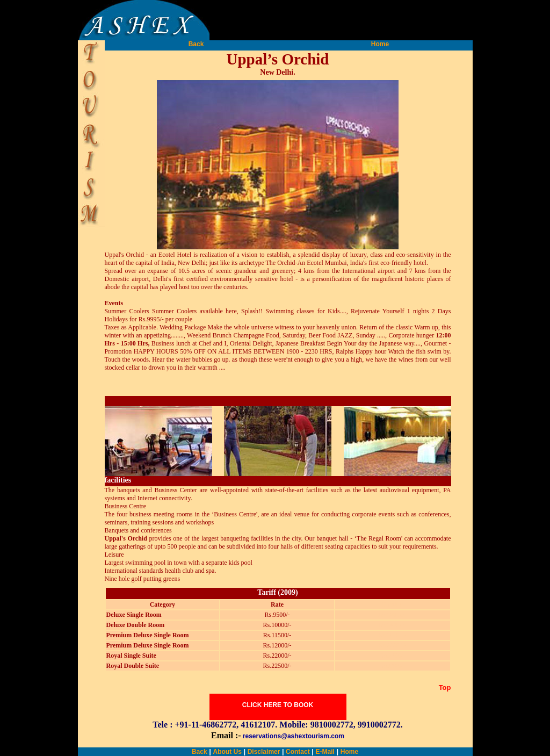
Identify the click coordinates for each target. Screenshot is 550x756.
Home (380, 44)
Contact (297, 752)
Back (196, 44)
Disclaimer (264, 752)
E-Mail (325, 752)
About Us (227, 752)
